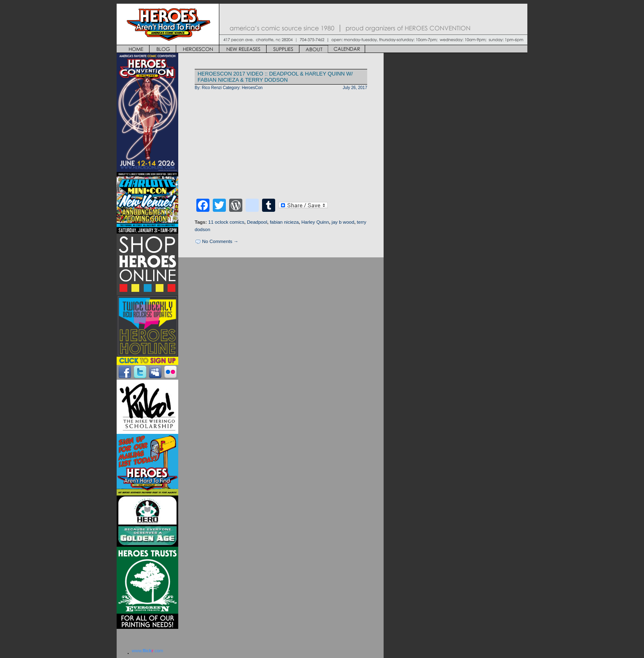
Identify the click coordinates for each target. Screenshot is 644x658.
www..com (147, 651)
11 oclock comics (226, 222)
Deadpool (257, 222)
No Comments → (220, 241)
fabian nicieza (284, 222)
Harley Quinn (315, 222)
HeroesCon (252, 88)
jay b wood (343, 222)
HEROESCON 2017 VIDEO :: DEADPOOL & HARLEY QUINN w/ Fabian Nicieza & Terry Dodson (275, 77)
